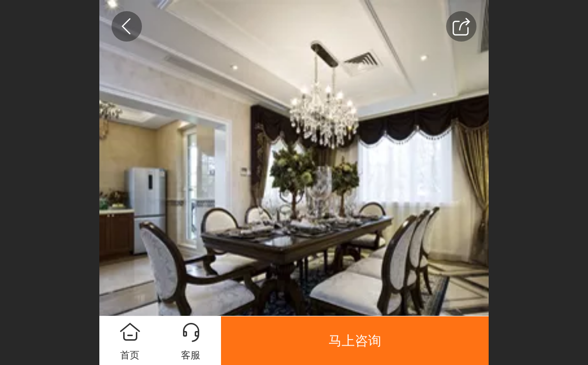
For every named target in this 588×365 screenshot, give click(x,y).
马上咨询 (355, 341)
